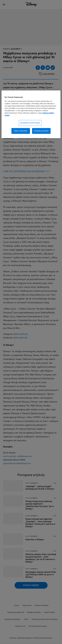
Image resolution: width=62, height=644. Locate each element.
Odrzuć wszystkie (21, 131)
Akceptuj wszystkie (41, 131)
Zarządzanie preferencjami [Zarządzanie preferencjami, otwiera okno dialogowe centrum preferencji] (30, 123)
